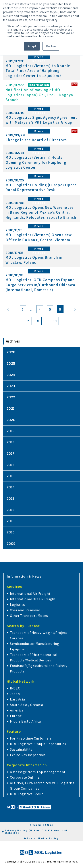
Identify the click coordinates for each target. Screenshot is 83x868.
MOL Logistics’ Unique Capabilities (38, 744)
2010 (11, 532)
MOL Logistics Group (27, 794)
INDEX (15, 688)
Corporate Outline (25, 777)
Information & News (24, 576)
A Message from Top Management (38, 772)
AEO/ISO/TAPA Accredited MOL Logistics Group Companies (42, 786)
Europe (16, 716)
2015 (11, 476)
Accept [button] (32, 46)
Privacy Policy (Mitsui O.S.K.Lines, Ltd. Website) (37, 832)
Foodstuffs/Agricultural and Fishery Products (39, 668)
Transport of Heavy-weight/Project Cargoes (39, 635)
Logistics (17, 604)
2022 (11, 397)
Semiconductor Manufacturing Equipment (35, 646)
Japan (15, 694)
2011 (10, 521)
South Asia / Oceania (27, 705)
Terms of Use (43, 825)
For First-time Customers (31, 738)
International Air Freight (30, 593)
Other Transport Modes (29, 616)
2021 (11, 408)
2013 (11, 498)
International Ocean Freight (33, 599)
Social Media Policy (43, 838)
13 (55, 321)
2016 (11, 465)
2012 (11, 510)
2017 (11, 453)
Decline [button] (51, 46)
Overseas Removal (25, 610)
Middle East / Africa (25, 721)
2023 (11, 386)
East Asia (17, 699)
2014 (11, 487)
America (17, 710)
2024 (11, 375)
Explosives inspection (28, 755)
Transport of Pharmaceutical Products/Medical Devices (34, 657)
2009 (11, 543)
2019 (11, 431)
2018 (11, 442)
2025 (11, 363)
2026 (11, 352)
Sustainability (21, 749)
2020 (11, 420)
